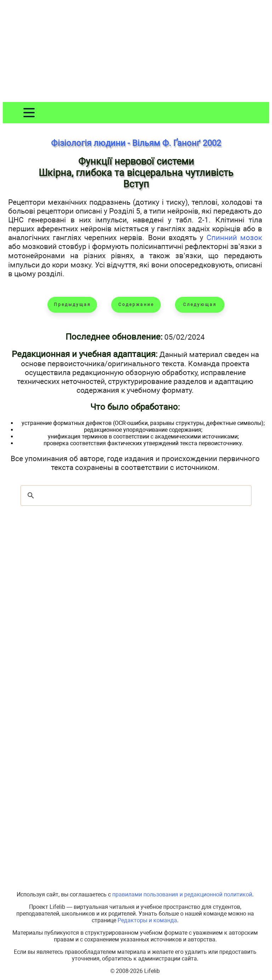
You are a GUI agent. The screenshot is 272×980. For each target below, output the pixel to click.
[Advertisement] (136, 52)
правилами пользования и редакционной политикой (182, 894)
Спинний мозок (234, 237)
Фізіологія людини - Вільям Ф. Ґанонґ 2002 (136, 143)
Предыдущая (72, 305)
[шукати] (135, 495)
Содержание (136, 305)
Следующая (200, 305)
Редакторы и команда (147, 920)
